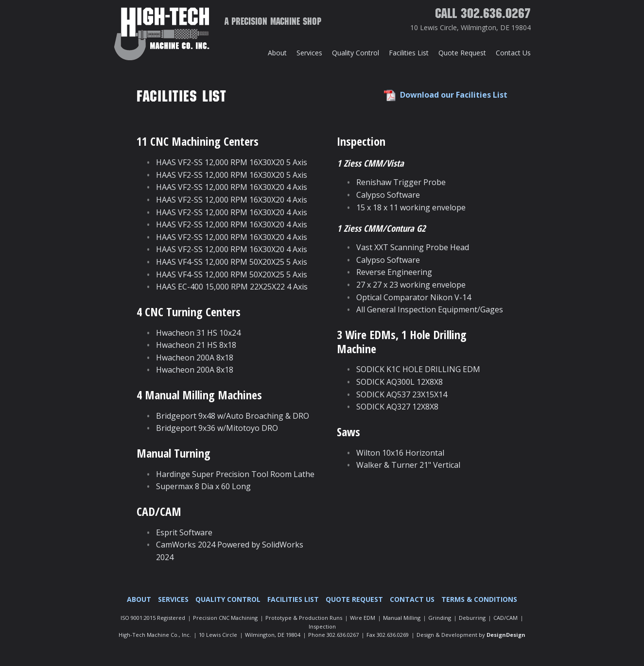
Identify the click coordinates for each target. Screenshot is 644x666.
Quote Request (462, 53)
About (277, 53)
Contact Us (513, 53)
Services (309, 53)
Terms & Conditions (479, 599)
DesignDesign (506, 635)
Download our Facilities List (454, 95)
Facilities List (409, 53)
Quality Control (356, 53)
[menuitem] (277, 53)
